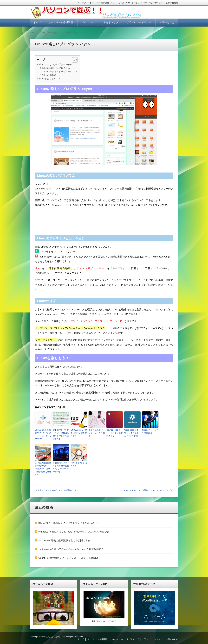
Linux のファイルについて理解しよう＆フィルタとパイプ (145, 490)
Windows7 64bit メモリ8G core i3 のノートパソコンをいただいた (74, 532)
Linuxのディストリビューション (61, 72)
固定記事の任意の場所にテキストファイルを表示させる (69, 523)
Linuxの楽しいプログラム (57, 68)
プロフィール (118, 3)
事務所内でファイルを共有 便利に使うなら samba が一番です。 (61, 467)
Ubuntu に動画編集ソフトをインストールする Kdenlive (43, 434)
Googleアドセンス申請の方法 (150, 431)
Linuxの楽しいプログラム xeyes (55, 64)
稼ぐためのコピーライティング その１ (97, 433)
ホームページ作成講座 (99, 3)
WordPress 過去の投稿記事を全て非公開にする (64, 540)
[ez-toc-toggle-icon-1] (73, 60)
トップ (83, 3)
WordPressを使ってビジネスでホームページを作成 (132, 433)
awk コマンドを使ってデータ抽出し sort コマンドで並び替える (61, 434)
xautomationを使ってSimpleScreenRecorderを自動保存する (71, 549)
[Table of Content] (75, 60)
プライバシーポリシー (153, 3)
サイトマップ (134, 3)
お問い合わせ (172, 3)
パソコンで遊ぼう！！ (79, 464)
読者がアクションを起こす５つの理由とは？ (57, 490)
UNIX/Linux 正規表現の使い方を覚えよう (79, 433)
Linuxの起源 (50, 75)
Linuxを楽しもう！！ (50, 79)
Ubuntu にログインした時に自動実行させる (115, 433)
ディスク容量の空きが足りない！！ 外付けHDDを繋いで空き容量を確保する (43, 469)
